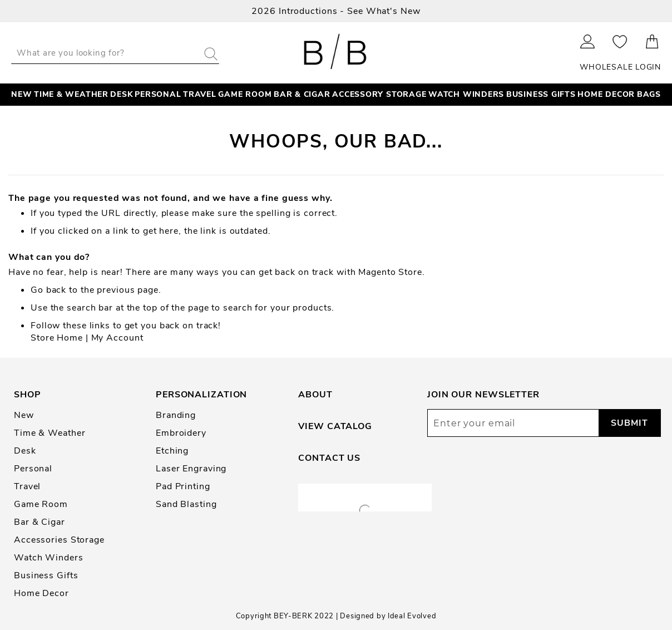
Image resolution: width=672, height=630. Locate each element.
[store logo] (336, 53)
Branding (176, 415)
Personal (33, 469)
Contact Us (329, 458)
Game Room (41, 504)
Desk (25, 451)
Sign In (588, 41)
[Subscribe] (629, 423)
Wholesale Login (620, 67)
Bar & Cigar (39, 522)
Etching (172, 451)
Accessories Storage (59, 540)
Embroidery (181, 433)
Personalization (201, 395)
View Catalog (335, 426)
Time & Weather (50, 433)
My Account (117, 338)
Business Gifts (46, 575)
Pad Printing (183, 486)
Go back (48, 290)
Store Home (57, 338)
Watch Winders (49, 558)
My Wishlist (620, 41)
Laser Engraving (191, 469)
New (24, 415)
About (315, 395)
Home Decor (41, 593)
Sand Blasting (186, 504)
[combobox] (115, 53)
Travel (27, 486)
